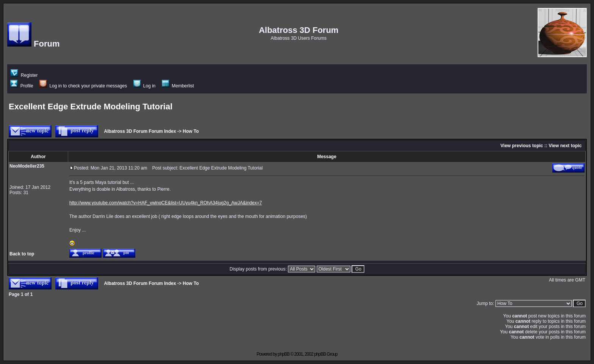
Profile (22, 86)
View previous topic (522, 146)
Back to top (22, 254)
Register (24, 75)
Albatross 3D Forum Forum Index (140, 131)
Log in (145, 86)
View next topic (565, 146)
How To (191, 131)
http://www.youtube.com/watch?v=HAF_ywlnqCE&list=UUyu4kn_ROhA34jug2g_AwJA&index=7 (166, 203)
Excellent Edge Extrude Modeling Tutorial (91, 107)
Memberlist (178, 86)
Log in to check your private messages (83, 86)
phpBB (284, 354)
